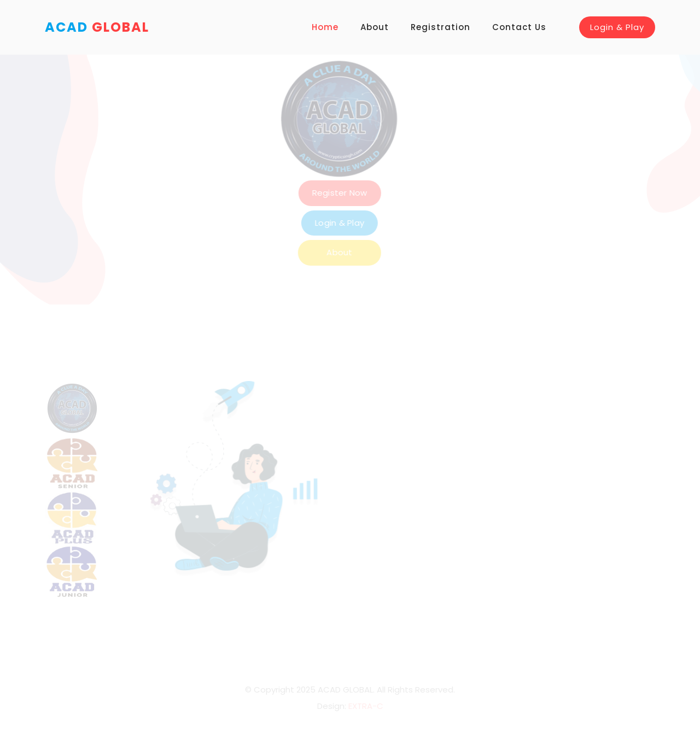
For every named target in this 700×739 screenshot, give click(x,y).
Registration (441, 27)
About (375, 27)
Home (325, 27)
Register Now (393, 193)
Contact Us (519, 27)
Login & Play (617, 27)
